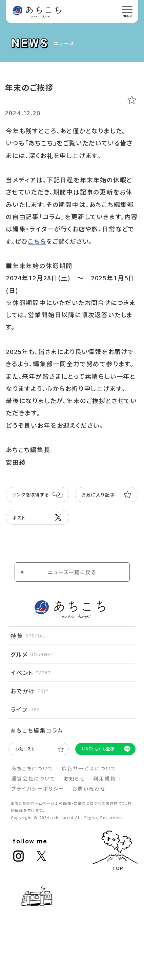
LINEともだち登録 (98, 749)
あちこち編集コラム (37, 730)
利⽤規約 (105, 778)
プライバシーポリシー (38, 788)
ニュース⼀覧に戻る (72, 572)
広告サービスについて (89, 768)
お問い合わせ (89, 788)
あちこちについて (32, 768)
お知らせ (75, 778)
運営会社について (33, 778)
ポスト (19, 518)
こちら (37, 241)
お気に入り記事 (98, 495)
